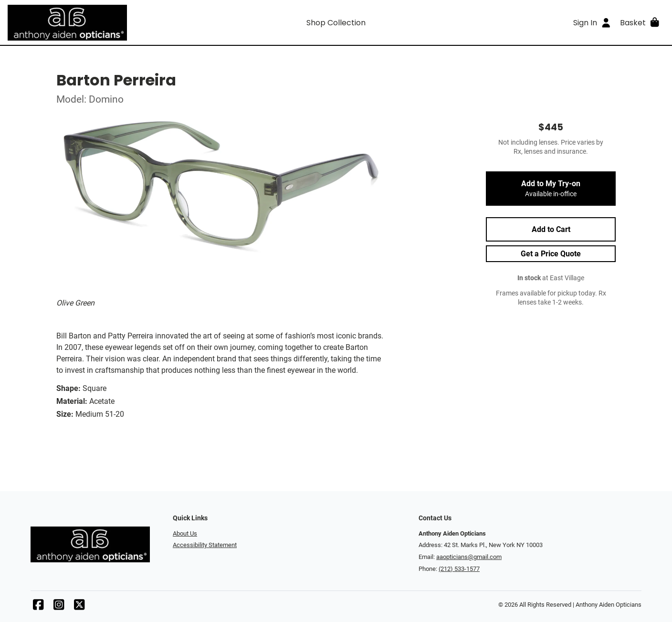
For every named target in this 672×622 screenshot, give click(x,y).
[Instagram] (59, 607)
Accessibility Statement (205, 545)
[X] (79, 607)
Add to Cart (551, 229)
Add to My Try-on (551, 189)
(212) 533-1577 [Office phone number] (459, 569)
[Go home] (90, 22)
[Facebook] (38, 607)
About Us (185, 533)
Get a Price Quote (551, 254)
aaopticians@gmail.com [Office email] (469, 557)
